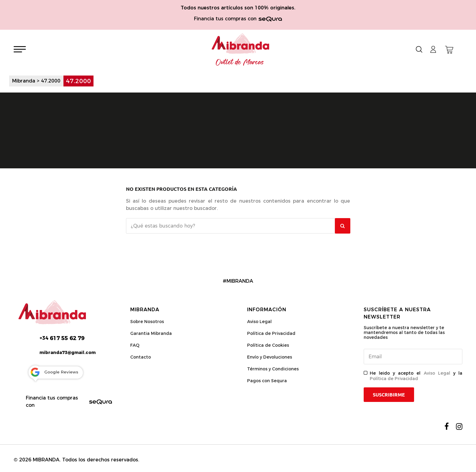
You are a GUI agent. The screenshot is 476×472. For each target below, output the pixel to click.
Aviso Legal (259, 322)
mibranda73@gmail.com (68, 352)
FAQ (135, 345)
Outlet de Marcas (240, 62)
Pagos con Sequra (267, 381)
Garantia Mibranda (151, 333)
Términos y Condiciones (273, 369)
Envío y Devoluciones (270, 357)
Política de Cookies (268, 345)
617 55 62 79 (62, 338)
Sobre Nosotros (147, 322)
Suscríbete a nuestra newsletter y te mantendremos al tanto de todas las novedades (404, 332)
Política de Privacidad (271, 333)
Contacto (141, 357)
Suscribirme (389, 395)
